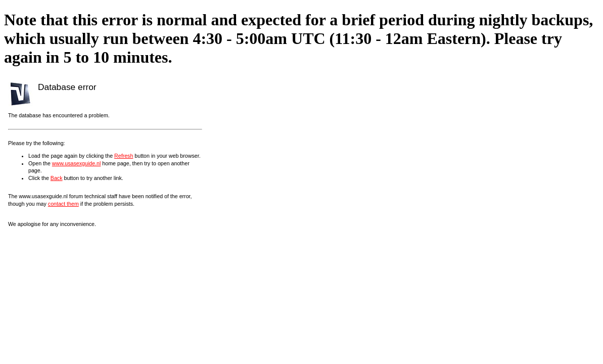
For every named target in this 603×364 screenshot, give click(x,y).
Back (57, 178)
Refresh (124, 156)
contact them (63, 204)
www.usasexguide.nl (77, 163)
